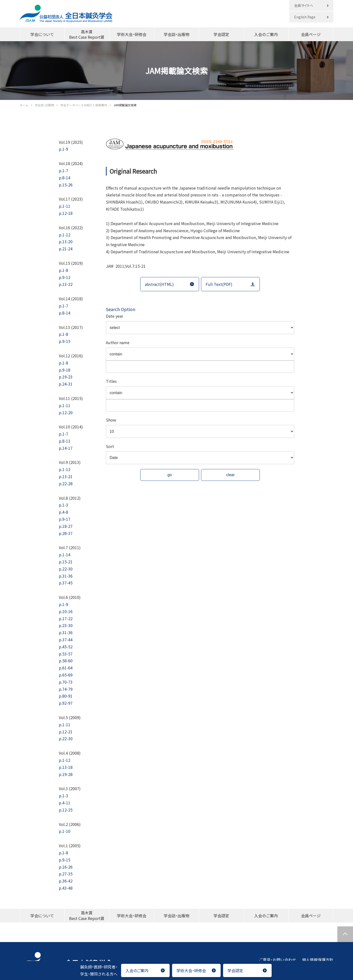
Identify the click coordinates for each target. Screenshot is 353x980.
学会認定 (221, 34)
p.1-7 (63, 170)
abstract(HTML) (159, 284)
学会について (42, 34)
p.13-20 (66, 242)
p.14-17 (66, 448)
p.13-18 (66, 767)
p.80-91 (66, 696)
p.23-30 (66, 625)
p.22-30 (66, 569)
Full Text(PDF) (219, 284)
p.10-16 (66, 611)
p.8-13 (65, 441)
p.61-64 (66, 668)
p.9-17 (65, 519)
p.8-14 (65, 178)
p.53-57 (66, 654)
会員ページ (311, 34)
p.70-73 (66, 682)
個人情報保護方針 (318, 960)
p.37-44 (66, 640)
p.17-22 (66, 618)
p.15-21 (66, 562)
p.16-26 (66, 867)
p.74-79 (66, 689)
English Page (305, 17)
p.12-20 (66, 412)
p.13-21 (66, 476)
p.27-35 (66, 874)
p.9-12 (65, 277)
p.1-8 (63, 270)
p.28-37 (66, 533)
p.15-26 (66, 185)
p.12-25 (66, 810)
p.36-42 (66, 881)
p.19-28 (66, 774)
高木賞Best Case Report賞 (87, 34)
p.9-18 (65, 370)
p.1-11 (65, 206)
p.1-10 (65, 831)
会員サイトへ (304, 5)
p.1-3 (63, 505)
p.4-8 (63, 512)
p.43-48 (66, 888)
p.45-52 (66, 647)
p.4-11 (65, 803)
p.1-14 (65, 555)
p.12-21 (66, 732)
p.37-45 (66, 583)
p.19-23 (66, 377)
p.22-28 (66, 484)
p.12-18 (66, 213)
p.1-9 (63, 149)
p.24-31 (66, 384)
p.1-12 (65, 235)
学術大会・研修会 (132, 34)
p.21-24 (66, 249)
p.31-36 (66, 576)
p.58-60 (66, 661)
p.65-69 (66, 675)
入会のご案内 (266, 34)
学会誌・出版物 (176, 34)
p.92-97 (66, 703)
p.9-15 (65, 341)
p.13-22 (66, 284)
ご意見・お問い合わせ (277, 960)
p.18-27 (66, 526)
